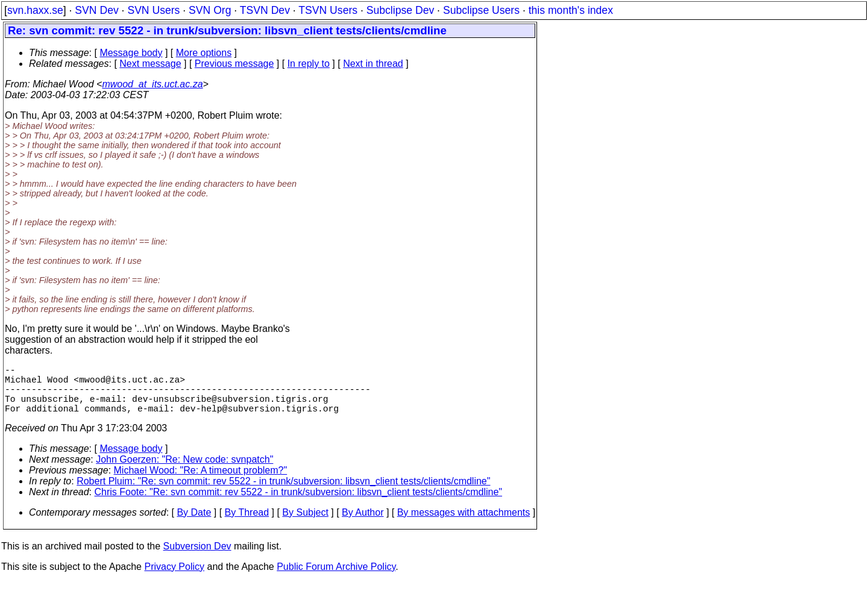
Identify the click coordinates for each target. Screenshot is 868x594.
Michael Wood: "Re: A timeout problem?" (201, 482)
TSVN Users (328, 10)
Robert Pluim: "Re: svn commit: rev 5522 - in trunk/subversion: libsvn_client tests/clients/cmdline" (283, 493)
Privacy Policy (174, 579)
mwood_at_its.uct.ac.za (152, 84)
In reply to (309, 64)
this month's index (571, 10)
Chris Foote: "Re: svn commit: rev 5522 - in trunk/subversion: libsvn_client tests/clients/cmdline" (299, 504)
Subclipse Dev (400, 10)
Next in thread (373, 64)
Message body (131, 53)
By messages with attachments (464, 524)
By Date (194, 524)
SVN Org (210, 10)
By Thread (247, 524)
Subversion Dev (197, 558)
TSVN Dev (265, 10)
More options (204, 53)
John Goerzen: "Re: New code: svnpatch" (184, 471)
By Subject (305, 524)
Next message (150, 64)
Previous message (234, 64)
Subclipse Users (481, 10)
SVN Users (153, 10)
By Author (363, 524)
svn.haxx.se (35, 10)
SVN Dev (96, 10)
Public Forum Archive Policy (336, 579)
